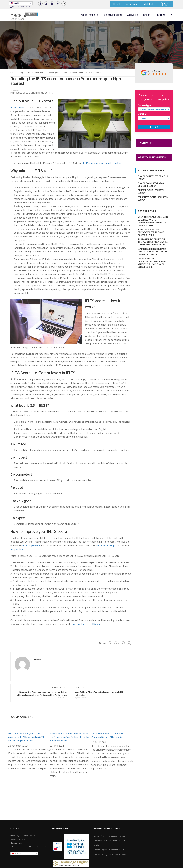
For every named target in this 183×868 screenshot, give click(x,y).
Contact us (145, 143)
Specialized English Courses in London (110, 855)
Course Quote (164, 4)
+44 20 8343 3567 (22, 7)
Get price (154, 127)
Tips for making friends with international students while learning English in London (153, 242)
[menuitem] (21, 3)
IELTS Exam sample (106, 546)
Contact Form (16, 843)
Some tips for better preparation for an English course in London (152, 232)
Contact (162, 15)
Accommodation (113, 15)
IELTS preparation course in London (102, 163)
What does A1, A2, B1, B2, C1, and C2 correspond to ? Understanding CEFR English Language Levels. (26, 737)
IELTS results (18, 108)
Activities (132, 15)
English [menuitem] (17, 3)
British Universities (19, 93)
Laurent (38, 660)
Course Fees (131, 4)
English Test (148, 4)
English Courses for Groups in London (110, 836)
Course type (144, 105)
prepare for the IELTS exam (86, 624)
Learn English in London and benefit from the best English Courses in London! (153, 252)
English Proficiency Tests (41, 93)
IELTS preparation (31, 546)
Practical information (152, 157)
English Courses (89, 15)
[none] (21, 3)
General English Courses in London (109, 850)
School (148, 15)
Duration (143, 114)
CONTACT (116, 4)
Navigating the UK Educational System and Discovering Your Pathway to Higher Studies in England (70, 737)
